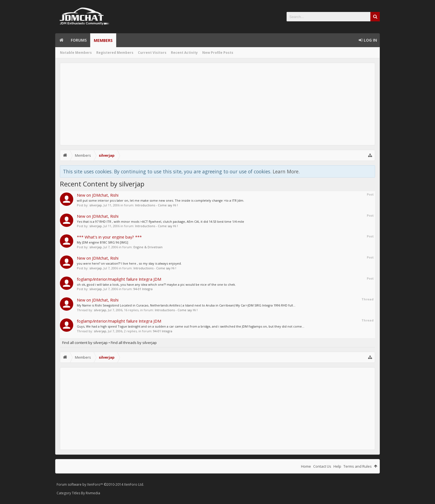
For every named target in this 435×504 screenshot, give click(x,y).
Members (103, 40)
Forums (79, 40)
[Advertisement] (217, 104)
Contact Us (322, 466)
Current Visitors (152, 53)
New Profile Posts (218, 53)
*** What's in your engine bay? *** (109, 237)
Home (61, 40)
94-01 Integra (143, 289)
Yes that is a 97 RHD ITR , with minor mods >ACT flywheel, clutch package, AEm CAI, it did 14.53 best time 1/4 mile (160, 221)
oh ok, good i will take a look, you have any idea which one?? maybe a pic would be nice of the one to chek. (156, 284)
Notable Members (76, 53)
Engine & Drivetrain (148, 247)
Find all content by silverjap (85, 343)
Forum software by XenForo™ (100, 484)
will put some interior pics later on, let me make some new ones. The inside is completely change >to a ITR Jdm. (160, 200)
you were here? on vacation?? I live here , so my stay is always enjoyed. (129, 263)
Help (337, 466)
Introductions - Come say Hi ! (156, 205)
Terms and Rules (358, 466)
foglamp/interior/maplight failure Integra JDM (119, 279)
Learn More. (286, 171)
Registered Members (115, 53)
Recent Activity (184, 53)
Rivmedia (93, 493)
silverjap (96, 205)
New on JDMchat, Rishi (98, 195)
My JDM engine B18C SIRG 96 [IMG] (103, 242)
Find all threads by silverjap (134, 343)
